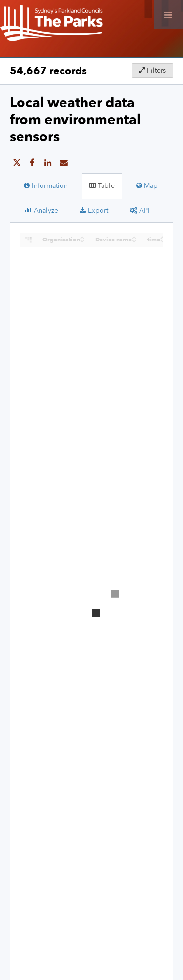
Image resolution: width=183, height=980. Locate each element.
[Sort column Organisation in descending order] (82, 240)
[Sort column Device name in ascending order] (134, 237)
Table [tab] (102, 186)
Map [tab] (147, 186)
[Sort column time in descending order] (163, 240)
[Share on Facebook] (32, 163)
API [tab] (140, 211)
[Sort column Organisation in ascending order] (82, 237)
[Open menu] (168, 15)
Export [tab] (94, 211)
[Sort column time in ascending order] (163, 237)
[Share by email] (63, 163)
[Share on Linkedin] (48, 163)
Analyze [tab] (41, 211)
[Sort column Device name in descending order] (134, 240)
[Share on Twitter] (17, 163)
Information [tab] (46, 186)
